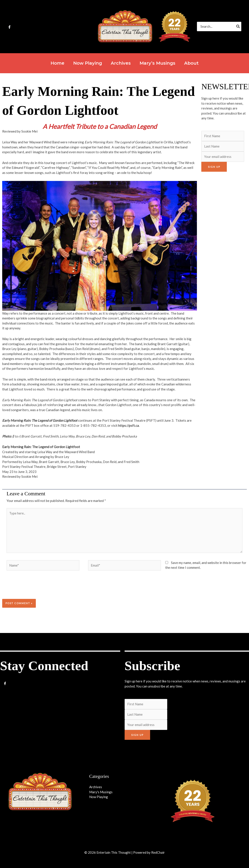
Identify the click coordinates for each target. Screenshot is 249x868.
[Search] (238, 26)
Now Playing (99, 797)
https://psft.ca (129, 425)
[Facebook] (9, 27)
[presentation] (32, 588)
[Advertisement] (224, 242)
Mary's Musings (101, 792)
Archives (96, 787)
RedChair (158, 852)
